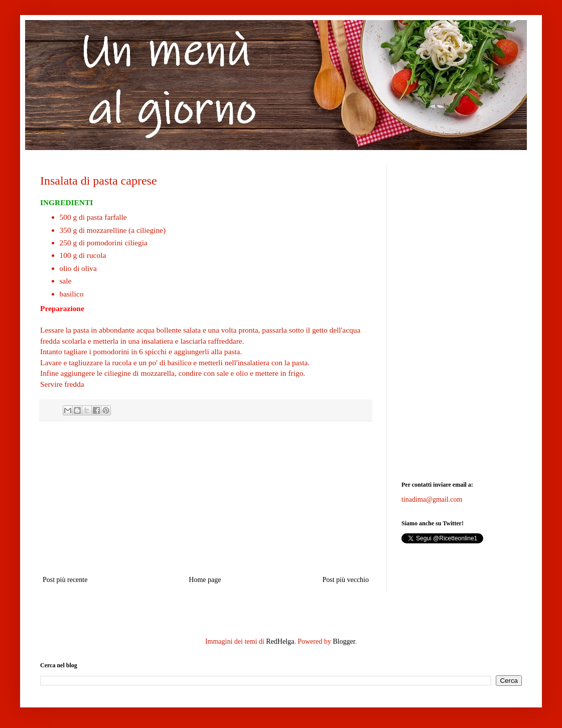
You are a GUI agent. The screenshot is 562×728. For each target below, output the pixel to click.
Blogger (344, 641)
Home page (205, 580)
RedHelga (280, 641)
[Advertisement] (206, 498)
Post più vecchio (345, 580)
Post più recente (65, 580)
